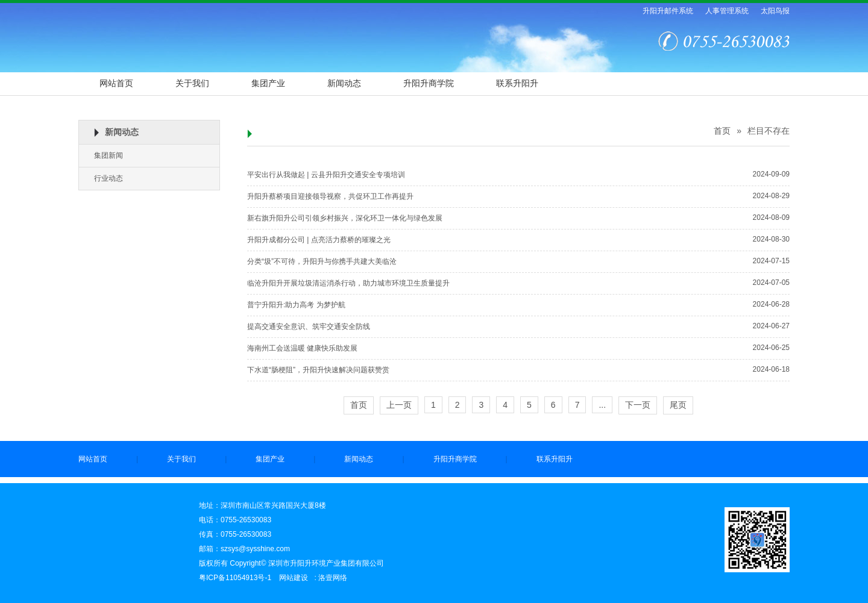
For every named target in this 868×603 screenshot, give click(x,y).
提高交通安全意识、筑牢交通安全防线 (309, 326)
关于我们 (192, 83)
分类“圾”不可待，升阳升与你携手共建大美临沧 (322, 261)
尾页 (678, 405)
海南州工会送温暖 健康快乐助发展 (302, 348)
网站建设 (294, 578)
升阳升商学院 (429, 83)
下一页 (638, 405)
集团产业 (268, 83)
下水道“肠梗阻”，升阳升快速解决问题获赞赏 (318, 370)
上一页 (399, 405)
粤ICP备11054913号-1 (235, 578)
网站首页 (116, 83)
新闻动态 (344, 83)
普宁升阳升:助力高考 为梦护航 (296, 305)
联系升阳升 (517, 83)
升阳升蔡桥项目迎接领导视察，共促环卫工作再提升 (330, 196)
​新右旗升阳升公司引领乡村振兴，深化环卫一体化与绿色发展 (345, 218)
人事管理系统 (727, 11)
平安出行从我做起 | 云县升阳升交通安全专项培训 (326, 175)
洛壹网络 (333, 578)
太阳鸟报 (775, 11)
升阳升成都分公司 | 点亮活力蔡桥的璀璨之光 (319, 240)
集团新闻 (108, 155)
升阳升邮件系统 (668, 11)
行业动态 (108, 178)
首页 (722, 131)
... (602, 405)
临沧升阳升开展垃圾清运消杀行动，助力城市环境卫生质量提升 (348, 283)
